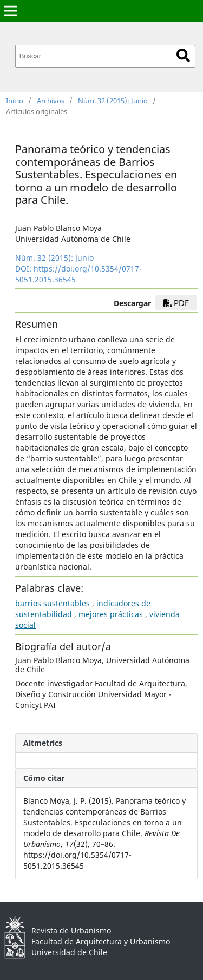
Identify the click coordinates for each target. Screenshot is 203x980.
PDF (176, 303)
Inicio (15, 101)
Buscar (183, 55)
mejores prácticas (111, 614)
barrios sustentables (53, 603)
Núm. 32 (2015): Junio (113, 101)
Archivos (51, 101)
